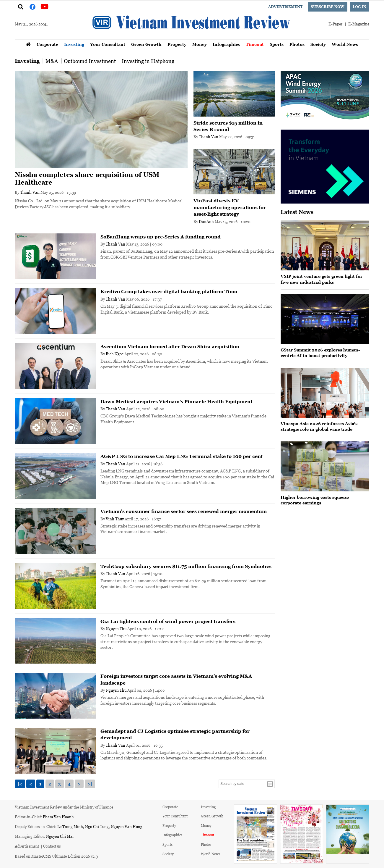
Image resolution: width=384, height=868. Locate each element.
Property (177, 44)
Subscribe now (328, 7)
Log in (359, 7)
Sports (277, 44)
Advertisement (285, 7)
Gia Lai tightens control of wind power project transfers (168, 621)
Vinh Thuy (115, 519)
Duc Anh (206, 221)
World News (345, 44)
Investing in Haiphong (148, 61)
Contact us (52, 846)
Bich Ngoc (115, 354)
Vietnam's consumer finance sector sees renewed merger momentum (184, 511)
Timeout (255, 44)
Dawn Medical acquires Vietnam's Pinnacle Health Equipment (176, 401)
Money (200, 44)
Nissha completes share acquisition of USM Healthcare (87, 179)
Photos (297, 44)
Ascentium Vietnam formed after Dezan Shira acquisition (170, 346)
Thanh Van (30, 192)
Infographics (226, 44)
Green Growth (146, 44)
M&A (52, 61)
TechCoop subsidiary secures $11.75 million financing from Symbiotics (186, 566)
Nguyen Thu (116, 629)
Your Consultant (108, 44)
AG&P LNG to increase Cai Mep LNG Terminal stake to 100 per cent (182, 456)
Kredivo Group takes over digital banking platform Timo (169, 291)
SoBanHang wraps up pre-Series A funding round (161, 237)
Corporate (47, 44)
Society (318, 44)
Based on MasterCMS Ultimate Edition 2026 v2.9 (56, 856)
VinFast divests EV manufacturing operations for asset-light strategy (230, 207)
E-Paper (335, 24)
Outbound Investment (90, 61)
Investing (74, 44)
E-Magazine (359, 24)
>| (90, 784)
